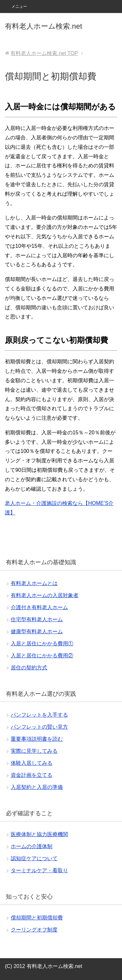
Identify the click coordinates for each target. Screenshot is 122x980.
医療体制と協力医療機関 (39, 834)
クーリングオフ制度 (34, 930)
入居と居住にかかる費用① (42, 644)
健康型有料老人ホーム (37, 631)
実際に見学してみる (34, 751)
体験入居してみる (32, 763)
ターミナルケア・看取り (39, 870)
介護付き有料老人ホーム (39, 607)
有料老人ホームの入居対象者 (45, 595)
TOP (44, 53)
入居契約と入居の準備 (37, 787)
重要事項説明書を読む (37, 739)
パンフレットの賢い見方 (39, 727)
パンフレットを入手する (39, 715)
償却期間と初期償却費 (37, 918)
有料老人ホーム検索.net (43, 26)
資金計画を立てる (32, 775)
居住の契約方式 (29, 668)
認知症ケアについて (34, 858)
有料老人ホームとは (34, 583)
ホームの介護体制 (32, 846)
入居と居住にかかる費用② (42, 656)
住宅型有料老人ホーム (37, 619)
